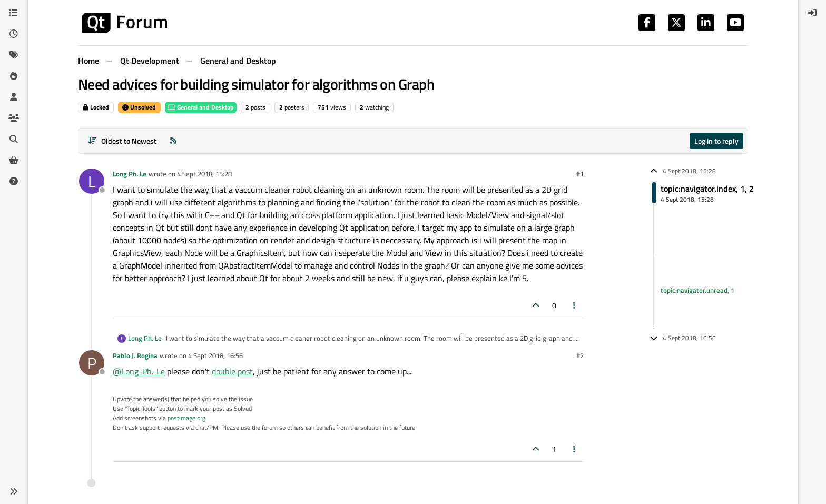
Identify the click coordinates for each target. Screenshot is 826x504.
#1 (580, 174)
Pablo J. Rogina (135, 355)
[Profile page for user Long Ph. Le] (92, 181)
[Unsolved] (14, 181)
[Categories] (14, 13)
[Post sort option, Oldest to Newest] (122, 141)
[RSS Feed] (173, 141)
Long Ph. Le (130, 174)
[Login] (812, 13)
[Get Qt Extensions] (14, 160)
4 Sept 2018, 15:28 (204, 174)
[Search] (14, 139)
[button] (14, 491)
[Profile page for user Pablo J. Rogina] (92, 363)
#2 (580, 355)
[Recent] (14, 34)
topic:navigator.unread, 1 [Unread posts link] (697, 290)
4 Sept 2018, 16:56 (215, 355)
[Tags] (14, 55)
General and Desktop (201, 107)
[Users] (14, 97)
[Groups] (14, 118)
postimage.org (186, 418)
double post (232, 371)
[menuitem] (812, 13)
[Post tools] (575, 305)
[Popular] (14, 76)
